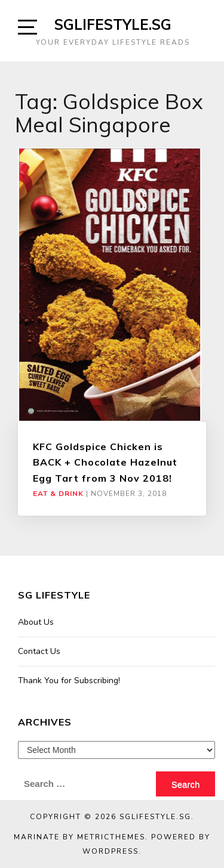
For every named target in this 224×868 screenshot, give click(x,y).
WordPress (111, 851)
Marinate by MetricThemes (79, 837)
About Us (36, 622)
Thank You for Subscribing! (69, 681)
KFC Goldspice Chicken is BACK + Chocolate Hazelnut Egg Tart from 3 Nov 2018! (105, 462)
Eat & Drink (58, 494)
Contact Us (39, 651)
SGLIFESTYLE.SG (113, 24)
